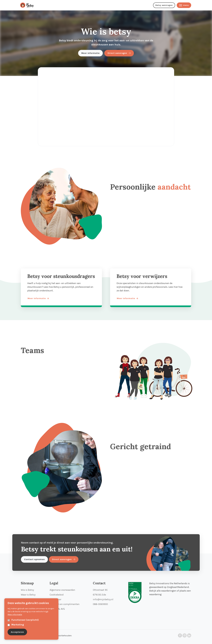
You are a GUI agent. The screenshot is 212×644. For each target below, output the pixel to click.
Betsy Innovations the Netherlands (168, 583)
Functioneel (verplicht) (25, 620)
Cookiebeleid (57, 595)
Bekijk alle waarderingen (163, 591)
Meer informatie (91, 53)
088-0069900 (100, 604)
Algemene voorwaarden (62, 590)
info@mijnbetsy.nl (103, 599)
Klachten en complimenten (65, 604)
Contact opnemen (34, 559)
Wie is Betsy (27, 590)
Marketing (18, 625)
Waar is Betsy (28, 595)
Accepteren (17, 632)
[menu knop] (30, 5)
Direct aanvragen (117, 53)
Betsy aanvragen (164, 5)
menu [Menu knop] (184, 5)
